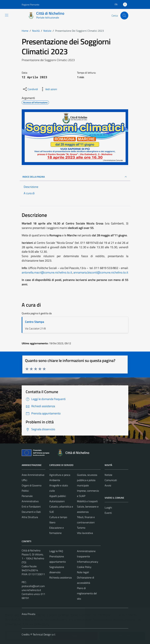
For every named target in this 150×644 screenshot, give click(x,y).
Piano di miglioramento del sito (87, 593)
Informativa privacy (88, 562)
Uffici (24, 480)
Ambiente (55, 480)
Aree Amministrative (33, 475)
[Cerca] (124, 16)
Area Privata (28, 614)
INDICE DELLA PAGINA (75, 177)
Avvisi (108, 485)
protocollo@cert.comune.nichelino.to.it (33, 588)
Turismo (81, 528)
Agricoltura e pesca (60, 475)
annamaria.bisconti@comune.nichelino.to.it (101, 272)
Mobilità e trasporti (87, 501)
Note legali (83, 572)
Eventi (108, 513)
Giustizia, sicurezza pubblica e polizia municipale (87, 480)
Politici (25, 491)
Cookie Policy (84, 567)
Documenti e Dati (31, 512)
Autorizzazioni (57, 501)
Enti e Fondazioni (31, 507)
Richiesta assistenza (61, 577)
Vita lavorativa (85, 533)
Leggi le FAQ (56, 551)
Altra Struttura (30, 517)
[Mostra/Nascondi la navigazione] (7, 15)
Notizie (108, 475)
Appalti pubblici (58, 496)
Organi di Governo (32, 485)
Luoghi (108, 508)
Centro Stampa (35, 322)
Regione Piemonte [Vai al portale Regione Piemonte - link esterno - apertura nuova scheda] (30, 5)
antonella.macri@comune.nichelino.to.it (47, 272)
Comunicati (111, 480)
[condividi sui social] (30, 89)
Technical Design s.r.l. (44, 634)
